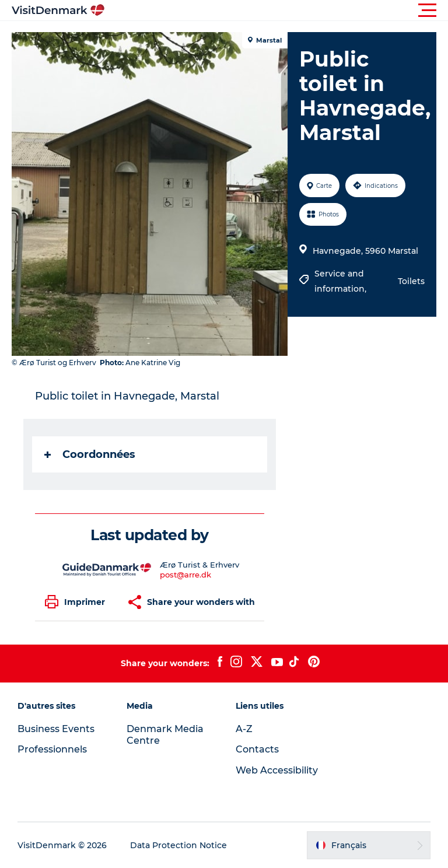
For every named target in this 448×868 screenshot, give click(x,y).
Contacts (257, 749)
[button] (276, 10)
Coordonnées (90, 454)
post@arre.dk (185, 575)
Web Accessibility (277, 770)
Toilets (411, 281)
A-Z (244, 729)
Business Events (56, 729)
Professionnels (52, 749)
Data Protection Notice (178, 845)
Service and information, (342, 281)
